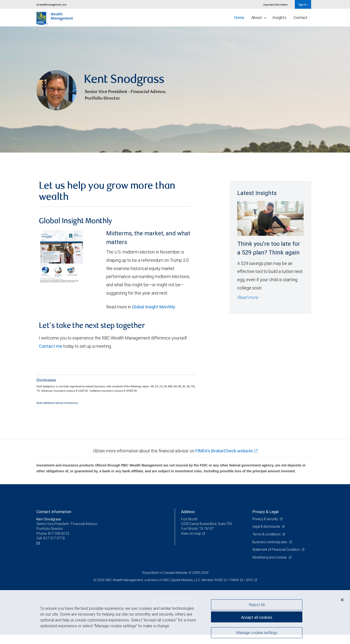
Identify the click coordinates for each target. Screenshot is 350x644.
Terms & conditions (267, 534)
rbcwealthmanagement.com (51, 4)
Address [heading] (188, 512)
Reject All (257, 605)
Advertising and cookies (270, 557)
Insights (279, 17)
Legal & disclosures (267, 526)
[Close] (342, 600)
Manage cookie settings (257, 633)
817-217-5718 (54, 538)
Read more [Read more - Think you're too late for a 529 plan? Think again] (248, 297)
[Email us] (39, 543)
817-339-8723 (59, 534)
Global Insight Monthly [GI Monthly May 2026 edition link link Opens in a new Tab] (154, 307)
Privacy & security (266, 519)
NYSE (218, 580)
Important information (276, 4)
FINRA (234, 580)
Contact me (51, 346)
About (259, 17)
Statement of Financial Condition (276, 550)
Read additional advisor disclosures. (58, 403)
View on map (191, 534)
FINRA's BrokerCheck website (224, 451)
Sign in (303, 4)
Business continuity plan (270, 542)
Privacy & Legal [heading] (265, 512)
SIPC (249, 580)
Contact (301, 17)
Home (239, 17)
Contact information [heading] (54, 512)
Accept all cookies (257, 617)
